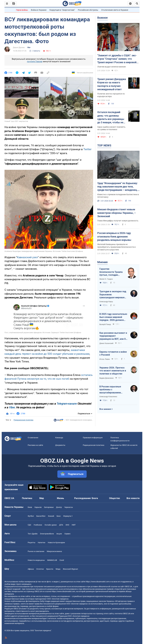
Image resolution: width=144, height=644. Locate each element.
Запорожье (49, 507)
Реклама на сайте (35, 445)
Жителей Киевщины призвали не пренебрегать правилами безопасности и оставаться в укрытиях (116, 247)
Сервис (67, 534)
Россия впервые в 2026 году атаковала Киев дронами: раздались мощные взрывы (114, 236)
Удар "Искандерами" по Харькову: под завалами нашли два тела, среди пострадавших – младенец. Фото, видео (117, 187)
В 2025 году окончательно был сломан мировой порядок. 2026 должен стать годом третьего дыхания (113, 317)
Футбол (31, 516)
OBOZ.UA (128, 586)
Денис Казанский (106, 343)
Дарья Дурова (19, 47)
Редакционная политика (23, 420)
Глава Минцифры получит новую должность (118, 221)
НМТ (74, 525)
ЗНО (67, 525)
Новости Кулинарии (56, 543)
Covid (62, 560)
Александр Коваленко (108, 397)
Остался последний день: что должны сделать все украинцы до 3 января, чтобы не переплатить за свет (111, 117)
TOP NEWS (104, 145)
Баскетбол (41, 516)
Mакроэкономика (54, 551)
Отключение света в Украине (115, 10)
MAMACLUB (52, 560)
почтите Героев (35, 62)
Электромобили (47, 534)
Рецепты (31, 543)
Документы (60, 445)
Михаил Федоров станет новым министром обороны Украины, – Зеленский (117, 213)
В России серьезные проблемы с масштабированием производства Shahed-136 (113, 390)
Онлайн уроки (51, 525)
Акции (59, 534)
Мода (58, 569)
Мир (42, 498)
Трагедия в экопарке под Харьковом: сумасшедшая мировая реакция (113, 295)
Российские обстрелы (88, 10)
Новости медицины (36, 560)
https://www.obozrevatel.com (97, 582)
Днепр (59, 507)
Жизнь (60, 498)
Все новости (133, 498)
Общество (115, 498)
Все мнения (105, 409)
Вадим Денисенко (107, 378)
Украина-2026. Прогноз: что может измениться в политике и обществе (113, 371)
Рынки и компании (36, 551)
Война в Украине (39, 10)
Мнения (102, 262)
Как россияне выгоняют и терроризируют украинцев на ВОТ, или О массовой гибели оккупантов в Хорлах (113, 336)
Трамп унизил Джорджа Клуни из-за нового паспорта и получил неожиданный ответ (112, 84)
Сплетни (40, 569)
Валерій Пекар (105, 324)
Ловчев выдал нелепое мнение (112, 67)
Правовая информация (93, 438)
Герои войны (22, 10)
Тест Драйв (33, 534)
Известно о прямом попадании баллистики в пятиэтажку (118, 196)
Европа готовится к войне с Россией (113, 353)
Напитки (42, 543)
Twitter (87, 149)
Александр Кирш (106, 302)
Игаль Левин (105, 359)
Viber (12, 407)
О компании (33, 438)
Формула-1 (68, 516)
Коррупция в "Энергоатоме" (62, 10)
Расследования (82, 498)
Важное (103, 18)
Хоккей (51, 516)
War (29, 47)
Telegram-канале (67, 404)
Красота (50, 569)
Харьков (38, 507)
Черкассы (69, 507)
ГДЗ (29, 525)
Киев (30, 507)
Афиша (31, 569)
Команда (59, 438)
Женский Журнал (70, 569)
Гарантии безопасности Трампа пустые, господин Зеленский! (111, 272)
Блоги (95, 498)
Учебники (38, 525)
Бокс (59, 516)
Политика (27, 498)
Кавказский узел (27, 257)
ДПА (61, 525)
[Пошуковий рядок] (137, 4)
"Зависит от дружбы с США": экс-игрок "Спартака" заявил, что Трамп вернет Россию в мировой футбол (117, 59)
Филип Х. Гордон (106, 279)
